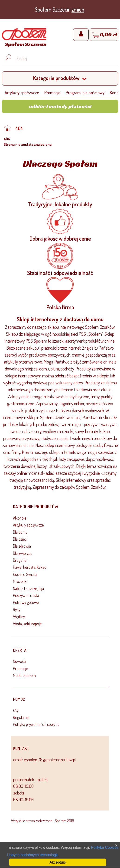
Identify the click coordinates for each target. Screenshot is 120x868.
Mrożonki (20, 581)
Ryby (17, 610)
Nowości (19, 661)
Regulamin (21, 717)
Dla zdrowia (22, 546)
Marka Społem (24, 675)
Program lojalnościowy (85, 92)
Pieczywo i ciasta (26, 595)
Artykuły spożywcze (22, 92)
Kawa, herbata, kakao (30, 567)
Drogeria (20, 560)
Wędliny (19, 616)
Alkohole (20, 518)
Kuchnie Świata (25, 574)
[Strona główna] (24, 38)
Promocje (52, 92)
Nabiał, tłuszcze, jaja (28, 588)
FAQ (16, 710)
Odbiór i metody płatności (60, 106)
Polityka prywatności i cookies (36, 724)
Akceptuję (58, 862)
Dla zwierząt (22, 553)
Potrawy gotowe (26, 602)
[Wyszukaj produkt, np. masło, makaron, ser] (64, 59)
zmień (78, 9)
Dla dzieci (20, 539)
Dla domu (20, 532)
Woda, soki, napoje (27, 624)
